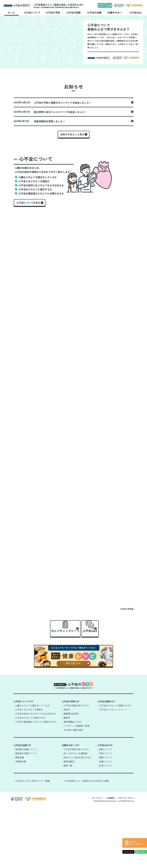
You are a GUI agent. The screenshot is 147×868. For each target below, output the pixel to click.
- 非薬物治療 (20, 823)
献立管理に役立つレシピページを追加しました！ (60, 134)
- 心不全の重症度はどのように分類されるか (35, 784)
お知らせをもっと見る (72, 156)
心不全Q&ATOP (105, 807)
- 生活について (105, 828)
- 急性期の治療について (25, 811)
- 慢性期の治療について (25, 815)
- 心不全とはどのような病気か (28, 772)
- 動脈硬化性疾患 (70, 776)
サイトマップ (97, 860)
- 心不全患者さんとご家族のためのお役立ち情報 (85, 843)
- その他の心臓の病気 (72, 792)
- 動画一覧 (67, 828)
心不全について (32, 13)
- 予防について (105, 815)
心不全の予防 (53, 13)
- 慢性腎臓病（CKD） (72, 784)
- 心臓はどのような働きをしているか (32, 768)
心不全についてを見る (30, 227)
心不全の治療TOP (22, 807)
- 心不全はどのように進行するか (30, 780)
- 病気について (105, 811)
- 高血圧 (66, 772)
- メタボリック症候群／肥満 (76, 788)
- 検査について (105, 819)
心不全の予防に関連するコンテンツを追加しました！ (63, 124)
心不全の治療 (94, 13)
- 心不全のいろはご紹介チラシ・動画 (32, 843)
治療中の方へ (115, 13)
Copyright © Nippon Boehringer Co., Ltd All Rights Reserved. (114, 863)
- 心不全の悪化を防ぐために (76, 811)
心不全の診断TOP (106, 763)
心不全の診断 (73, 13)
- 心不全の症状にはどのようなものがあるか (35, 776)
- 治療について (105, 823)
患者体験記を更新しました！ (50, 143)
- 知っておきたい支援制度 (75, 815)
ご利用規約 (110, 860)
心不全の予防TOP (71, 763)
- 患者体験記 (68, 823)
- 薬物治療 (19, 819)
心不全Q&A (135, 13)
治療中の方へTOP (71, 807)
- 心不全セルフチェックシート (112, 772)
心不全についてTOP (23, 763)
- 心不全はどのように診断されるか (114, 768)
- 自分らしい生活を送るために (77, 819)
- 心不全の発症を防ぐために (76, 768)
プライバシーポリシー (127, 860)
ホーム (12, 13)
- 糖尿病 (66, 780)
